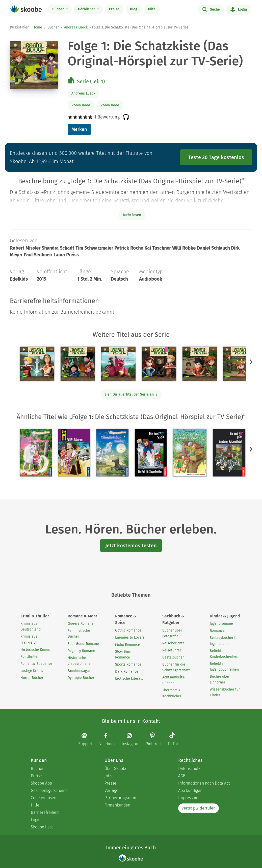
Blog (134, 9)
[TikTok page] (176, 740)
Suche (211, 9)
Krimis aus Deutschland (31, 626)
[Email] (88, 739)
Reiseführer (172, 650)
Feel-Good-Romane (83, 644)
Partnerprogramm (120, 798)
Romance (217, 631)
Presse (110, 783)
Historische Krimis (35, 650)
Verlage (111, 790)
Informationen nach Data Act (204, 783)
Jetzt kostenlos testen (131, 546)
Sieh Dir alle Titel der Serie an (131, 394)
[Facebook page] (110, 739)
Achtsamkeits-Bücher (174, 680)
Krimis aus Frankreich (29, 639)
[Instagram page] (133, 739)
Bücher (59, 9)
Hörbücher (87, 9)
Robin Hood (81, 105)
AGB (182, 776)
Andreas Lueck (76, 27)
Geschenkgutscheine (49, 790)
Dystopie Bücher (81, 678)
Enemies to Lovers (130, 637)
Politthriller (30, 657)
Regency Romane (81, 651)
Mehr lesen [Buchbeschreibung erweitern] (132, 215)
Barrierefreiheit (45, 812)
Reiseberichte (173, 643)
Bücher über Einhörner (220, 679)
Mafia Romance (127, 645)
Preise (114, 9)
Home (37, 27)
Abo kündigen (190, 790)
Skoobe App (41, 783)
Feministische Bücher (79, 634)
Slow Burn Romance (123, 654)
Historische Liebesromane (79, 661)
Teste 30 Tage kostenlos (216, 157)
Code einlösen (44, 798)
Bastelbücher (173, 657)
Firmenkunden (117, 805)
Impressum (188, 798)
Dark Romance (127, 671)
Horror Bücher (32, 678)
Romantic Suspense (36, 664)
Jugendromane (221, 624)
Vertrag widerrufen (199, 808)
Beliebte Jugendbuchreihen (224, 667)
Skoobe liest (42, 827)
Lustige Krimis (32, 671)
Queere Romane (81, 624)
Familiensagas (79, 671)
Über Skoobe (116, 769)
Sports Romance (128, 664)
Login (239, 9)
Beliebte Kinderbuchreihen (224, 654)
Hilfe (152, 9)
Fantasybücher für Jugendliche (224, 641)
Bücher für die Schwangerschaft (176, 667)
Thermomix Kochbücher (172, 693)
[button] (251, 362)
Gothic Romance (128, 630)
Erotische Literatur (130, 679)
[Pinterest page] (156, 740)
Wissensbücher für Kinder (225, 692)
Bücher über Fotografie (172, 633)
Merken (79, 129)
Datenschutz (189, 769)
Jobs (108, 776)
